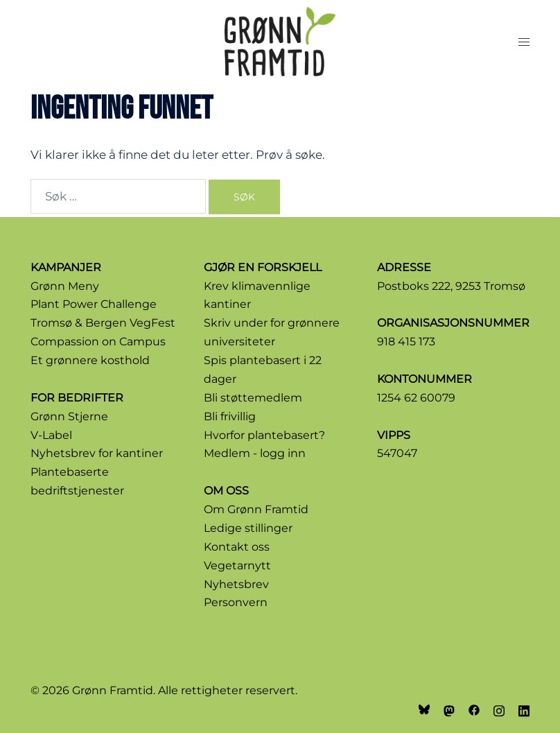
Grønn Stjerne (69, 416)
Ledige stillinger (248, 528)
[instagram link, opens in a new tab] (499, 709)
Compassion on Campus (98, 342)
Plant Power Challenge (94, 304)
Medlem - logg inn (255, 453)
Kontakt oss (237, 547)
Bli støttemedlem (253, 398)
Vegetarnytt (237, 566)
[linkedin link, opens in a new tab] (524, 709)
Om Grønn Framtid (256, 509)
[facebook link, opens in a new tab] (474, 709)
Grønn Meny (65, 286)
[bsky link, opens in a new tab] (424, 709)
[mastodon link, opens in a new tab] (449, 709)
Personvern (236, 602)
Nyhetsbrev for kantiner (97, 453)
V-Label (51, 435)
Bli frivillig (230, 416)
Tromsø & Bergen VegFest (103, 323)
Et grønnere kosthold (90, 360)
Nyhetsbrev (236, 584)
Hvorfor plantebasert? (264, 435)
